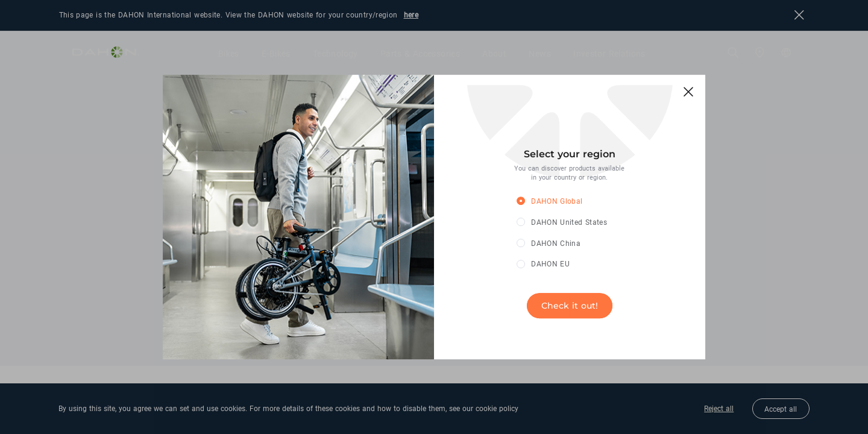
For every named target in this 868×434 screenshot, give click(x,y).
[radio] (561, 202)
